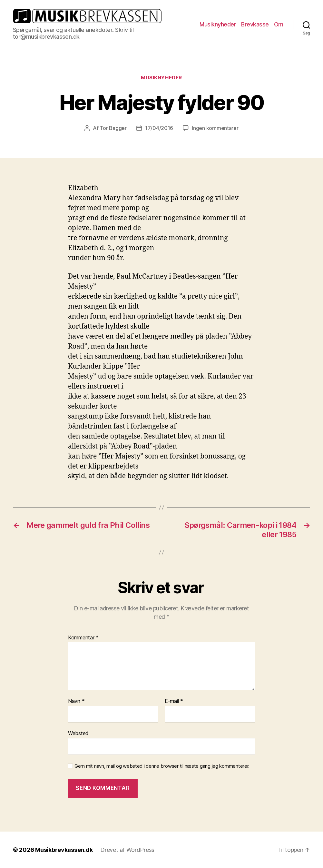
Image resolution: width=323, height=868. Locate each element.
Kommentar (83, 638)
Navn (76, 701)
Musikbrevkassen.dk (64, 850)
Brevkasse (255, 24)
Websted (78, 733)
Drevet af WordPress (127, 850)
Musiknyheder (218, 24)
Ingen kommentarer (215, 128)
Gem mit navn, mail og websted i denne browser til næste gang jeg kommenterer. (162, 766)
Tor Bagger (113, 128)
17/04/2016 (159, 128)
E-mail (174, 701)
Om (279, 24)
